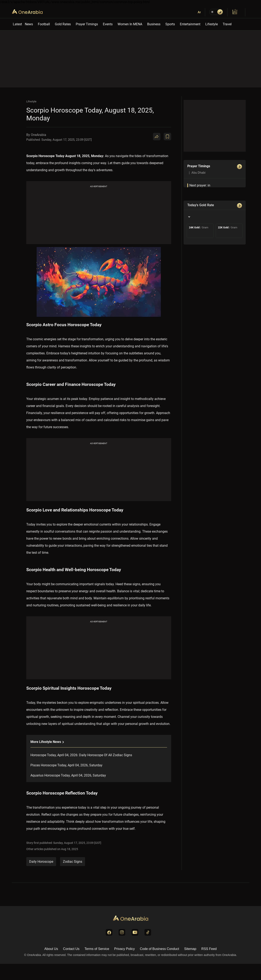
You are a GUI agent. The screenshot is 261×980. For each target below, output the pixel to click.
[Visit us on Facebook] (109, 932)
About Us (51, 949)
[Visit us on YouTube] (135, 932)
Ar (199, 12)
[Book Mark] (167, 137)
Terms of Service (97, 949)
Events (108, 24)
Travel (227, 24)
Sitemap (190, 949)
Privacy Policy (125, 949)
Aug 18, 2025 (70, 849)
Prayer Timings (87, 24)
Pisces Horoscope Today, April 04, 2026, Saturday (66, 765)
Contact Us (71, 949)
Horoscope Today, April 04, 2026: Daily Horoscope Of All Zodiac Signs (81, 755)
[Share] (157, 137)
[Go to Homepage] (131, 919)
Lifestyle (212, 24)
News (29, 24)
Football (44, 24)
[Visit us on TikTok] (148, 932)
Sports (170, 24)
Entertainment (190, 24)
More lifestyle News (47, 742)
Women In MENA (130, 24)
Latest (17, 24)
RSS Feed (209, 949)
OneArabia (27, 15)
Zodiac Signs (73, 862)
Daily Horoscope (41, 862)
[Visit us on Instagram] (122, 932)
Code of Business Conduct (159, 949)
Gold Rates (63, 24)
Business (154, 24)
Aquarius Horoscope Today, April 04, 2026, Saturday (68, 775)
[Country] (189, 217)
